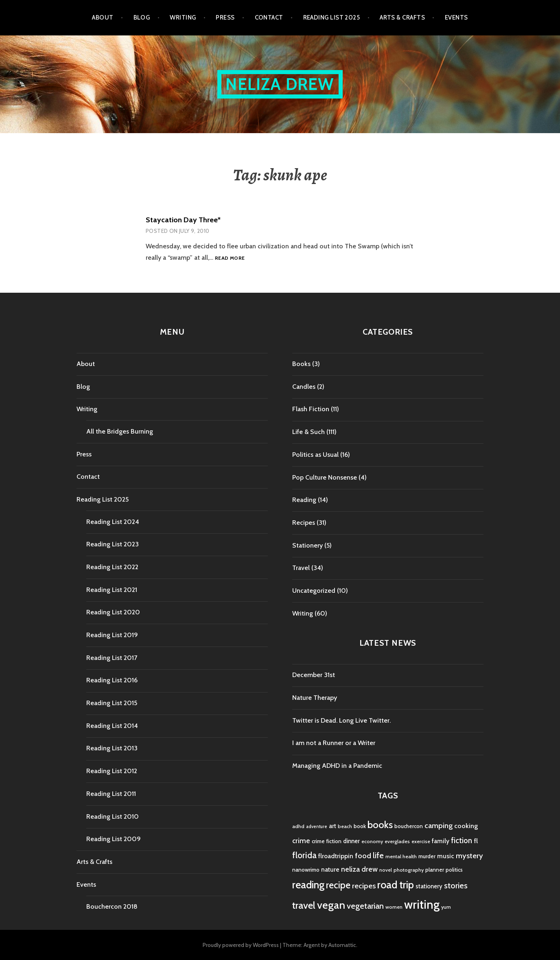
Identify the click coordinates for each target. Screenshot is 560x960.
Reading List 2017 (112, 658)
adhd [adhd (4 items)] (298, 826)
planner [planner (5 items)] (435, 870)
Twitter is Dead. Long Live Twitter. (341, 720)
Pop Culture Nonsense (325, 477)
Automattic (342, 945)
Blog (142, 18)
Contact (269, 18)
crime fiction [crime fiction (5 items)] (327, 841)
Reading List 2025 (332, 18)
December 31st (314, 675)
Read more (230, 258)
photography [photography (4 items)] (409, 870)
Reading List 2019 (112, 635)
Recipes (304, 523)
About (103, 18)
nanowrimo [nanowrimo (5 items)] (306, 870)
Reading (304, 500)
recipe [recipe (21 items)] (338, 885)
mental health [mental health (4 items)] (401, 856)
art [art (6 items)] (332, 826)
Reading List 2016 (112, 680)
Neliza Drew (280, 84)
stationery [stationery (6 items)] (429, 886)
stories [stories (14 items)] (456, 885)
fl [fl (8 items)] (476, 841)
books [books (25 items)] (380, 825)
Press (225, 18)
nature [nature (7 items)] (330, 869)
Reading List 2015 (112, 703)
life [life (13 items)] (378, 855)
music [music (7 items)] (446, 856)
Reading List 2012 (112, 771)
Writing (183, 18)
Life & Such (308, 432)
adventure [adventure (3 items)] (317, 827)
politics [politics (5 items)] (454, 870)
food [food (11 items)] (363, 856)
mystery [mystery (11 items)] (469, 856)
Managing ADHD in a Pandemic (337, 766)
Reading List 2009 (114, 839)
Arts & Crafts (402, 18)
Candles (304, 387)
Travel (301, 568)
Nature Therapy (315, 698)
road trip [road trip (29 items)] (396, 885)
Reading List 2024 (113, 522)
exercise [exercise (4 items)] (421, 841)
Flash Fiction (311, 409)
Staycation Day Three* (183, 220)
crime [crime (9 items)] (301, 841)
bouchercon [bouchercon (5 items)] (409, 826)
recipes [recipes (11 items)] (364, 886)
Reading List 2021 (112, 590)
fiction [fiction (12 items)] (462, 841)
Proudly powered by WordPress (241, 945)
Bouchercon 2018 (112, 906)
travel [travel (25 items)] (304, 905)
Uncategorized (314, 591)
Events (456, 18)
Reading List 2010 (113, 816)
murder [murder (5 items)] (427, 856)
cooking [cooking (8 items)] (466, 826)
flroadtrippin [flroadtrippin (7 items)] (336, 856)
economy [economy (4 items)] (372, 841)
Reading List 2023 (113, 544)
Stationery (307, 545)
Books (301, 364)
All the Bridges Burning (120, 431)
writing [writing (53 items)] (422, 904)
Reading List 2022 (112, 567)
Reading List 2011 (111, 794)
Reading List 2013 (112, 748)
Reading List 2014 (112, 726)
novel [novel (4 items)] (386, 870)
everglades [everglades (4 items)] (397, 841)
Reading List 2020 (113, 612)
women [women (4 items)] (394, 907)
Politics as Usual (315, 455)
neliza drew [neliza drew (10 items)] (359, 869)
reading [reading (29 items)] (308, 885)
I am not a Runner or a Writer (334, 743)
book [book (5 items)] (360, 826)
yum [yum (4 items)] (446, 907)
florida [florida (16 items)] (304, 855)
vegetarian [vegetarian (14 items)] (365, 906)
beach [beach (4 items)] (345, 826)
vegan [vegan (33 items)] (331, 905)
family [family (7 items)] (441, 841)
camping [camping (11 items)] (439, 825)
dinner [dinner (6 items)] (351, 841)
